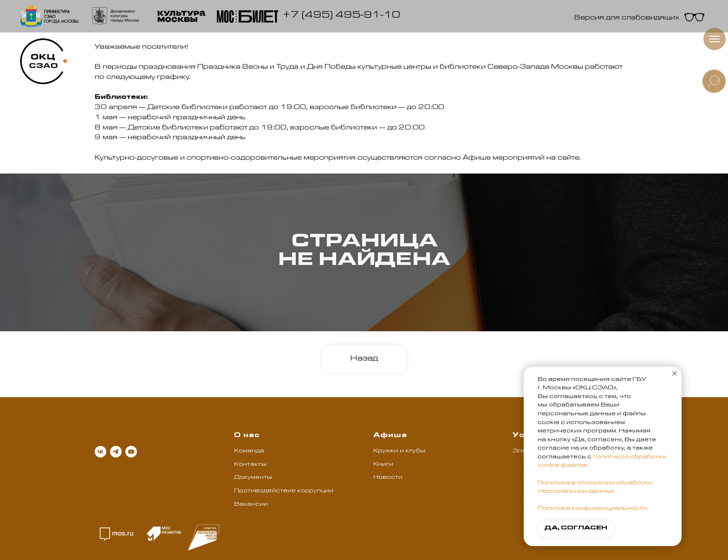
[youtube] (131, 452)
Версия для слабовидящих (627, 19)
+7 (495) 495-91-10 (341, 16)
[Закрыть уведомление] (675, 373)
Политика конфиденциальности (592, 509)
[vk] (101, 452)
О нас (247, 436)
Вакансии (251, 505)
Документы (253, 478)
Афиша (390, 436)
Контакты (250, 465)
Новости (388, 478)
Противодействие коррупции (284, 491)
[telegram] (116, 452)
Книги (383, 465)
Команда (249, 451)
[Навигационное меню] (715, 39)
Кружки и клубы (399, 451)
